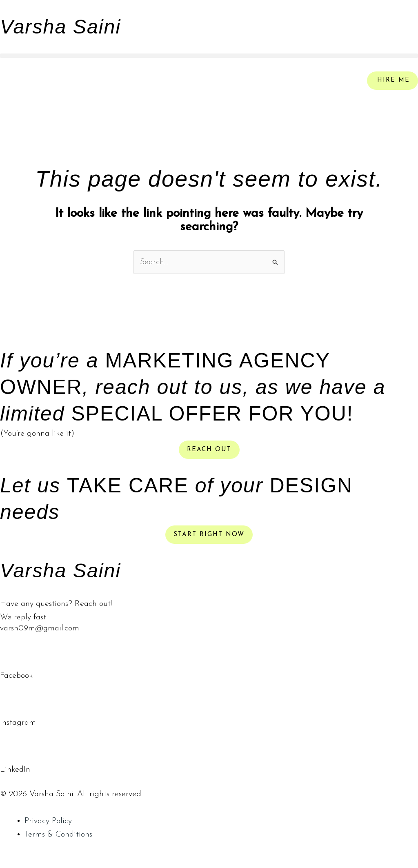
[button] (209, 56)
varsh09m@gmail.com (40, 629)
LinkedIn (15, 770)
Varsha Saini (62, 27)
